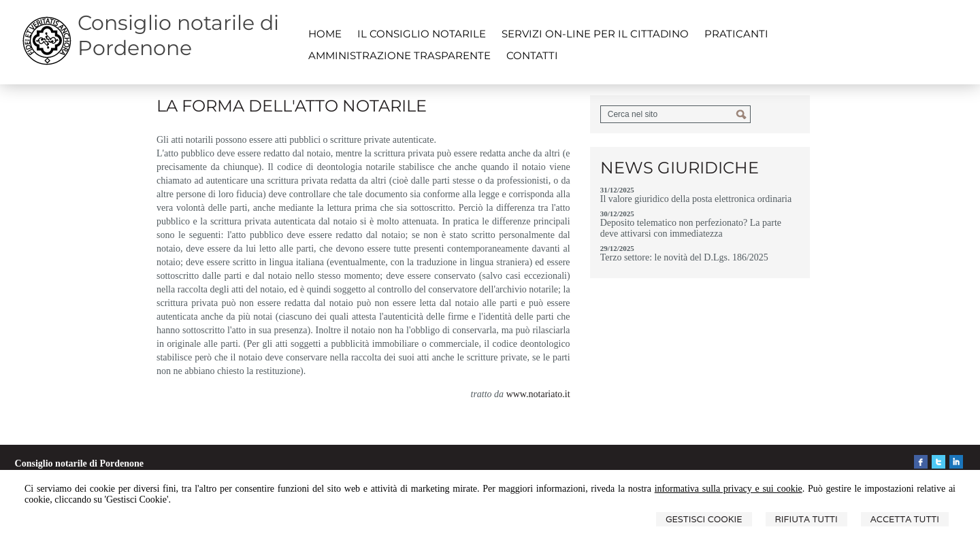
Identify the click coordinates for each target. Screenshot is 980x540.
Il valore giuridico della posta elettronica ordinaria (696, 199)
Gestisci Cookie (704, 519)
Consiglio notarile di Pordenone (178, 35)
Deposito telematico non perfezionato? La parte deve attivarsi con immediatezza (691, 228)
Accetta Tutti (905, 519)
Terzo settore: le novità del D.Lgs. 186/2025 (684, 257)
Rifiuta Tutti (806, 519)
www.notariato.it (538, 394)
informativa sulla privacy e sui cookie (729, 489)
